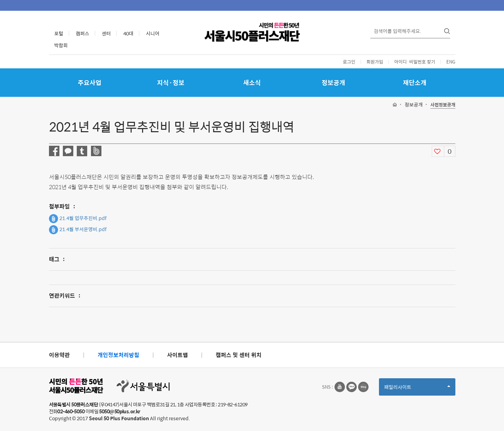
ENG (451, 62)
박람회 (61, 45)
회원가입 (375, 62)
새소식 (252, 82)
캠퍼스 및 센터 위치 (239, 355)
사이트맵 (177, 355)
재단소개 (415, 82)
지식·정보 (171, 82)
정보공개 (333, 82)
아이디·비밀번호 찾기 (415, 62)
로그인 (349, 62)
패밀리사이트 (417, 389)
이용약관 (59, 355)
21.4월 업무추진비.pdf (78, 219)
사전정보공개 (443, 105)
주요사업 (90, 82)
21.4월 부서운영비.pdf (78, 230)
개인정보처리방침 (118, 355)
